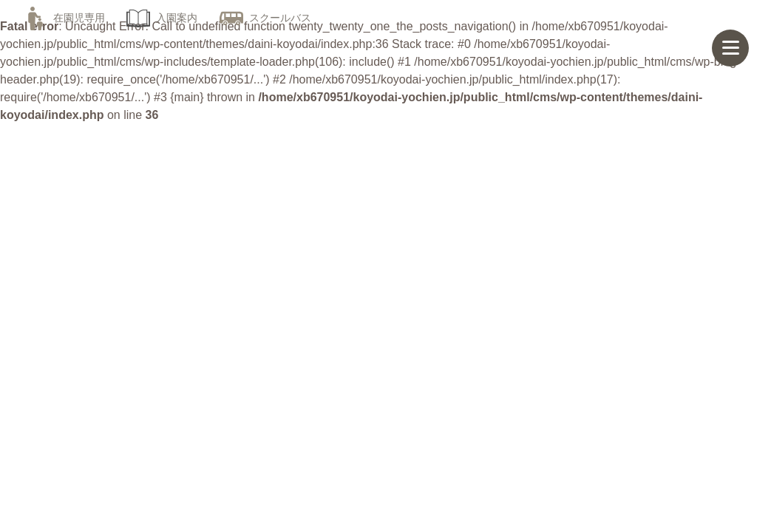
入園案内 (162, 18)
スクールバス (265, 18)
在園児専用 (64, 18)
